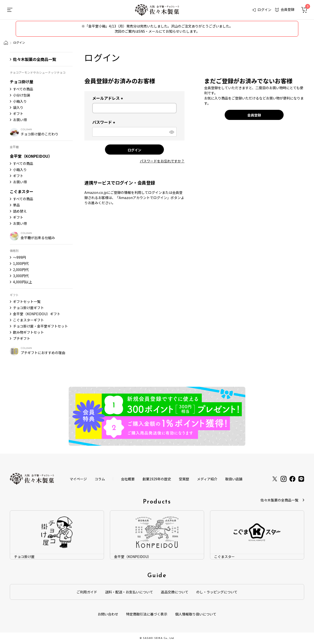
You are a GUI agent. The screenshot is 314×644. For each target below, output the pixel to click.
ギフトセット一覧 (27, 301)
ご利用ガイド (87, 592)
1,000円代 (21, 263)
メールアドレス (108, 98)
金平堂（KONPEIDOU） (31, 156)
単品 (16, 205)
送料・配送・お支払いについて (129, 592)
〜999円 (19, 257)
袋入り (18, 107)
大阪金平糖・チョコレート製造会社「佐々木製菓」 (6, 43)
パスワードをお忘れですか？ (162, 161)
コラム (100, 479)
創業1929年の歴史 (157, 479)
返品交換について (175, 592)
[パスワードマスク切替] (171, 132)
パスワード (105, 122)
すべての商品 (23, 89)
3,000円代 (21, 276)
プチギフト (22, 338)
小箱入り (20, 101)
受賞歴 (184, 479)
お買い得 (20, 120)
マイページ (78, 479)
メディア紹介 (207, 479)
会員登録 (285, 9)
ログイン (262, 10)
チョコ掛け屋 (22, 82)
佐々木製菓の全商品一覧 (35, 59)
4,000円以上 (23, 282)
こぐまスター (22, 191)
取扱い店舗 (234, 479)
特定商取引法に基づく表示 (147, 614)
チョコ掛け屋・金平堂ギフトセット (40, 326)
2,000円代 (21, 270)
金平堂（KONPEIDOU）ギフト (37, 314)
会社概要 (128, 479)
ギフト (18, 114)
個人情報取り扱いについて (196, 614)
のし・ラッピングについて (217, 592)
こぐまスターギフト (28, 320)
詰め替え (20, 211)
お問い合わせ (108, 614)
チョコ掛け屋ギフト (28, 308)
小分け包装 (22, 95)
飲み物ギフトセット (28, 332)
